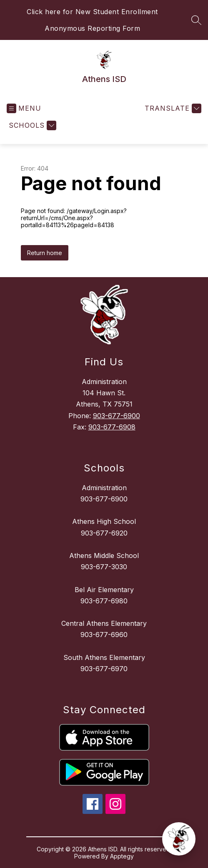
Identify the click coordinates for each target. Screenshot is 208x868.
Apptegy (122, 856)
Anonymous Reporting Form (92, 28)
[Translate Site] (172, 108)
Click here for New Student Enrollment (92, 12)
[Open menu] (24, 108)
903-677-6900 (117, 416)
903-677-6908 (112, 427)
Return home (45, 253)
